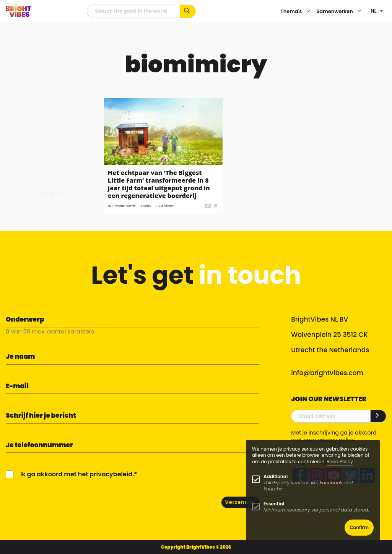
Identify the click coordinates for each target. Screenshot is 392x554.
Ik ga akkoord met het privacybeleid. (77, 474)
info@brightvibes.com (327, 373)
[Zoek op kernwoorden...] (188, 11)
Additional (276, 476)
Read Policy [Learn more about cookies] (340, 462)
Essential (274, 504)
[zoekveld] (133, 11)
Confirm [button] (359, 527)
